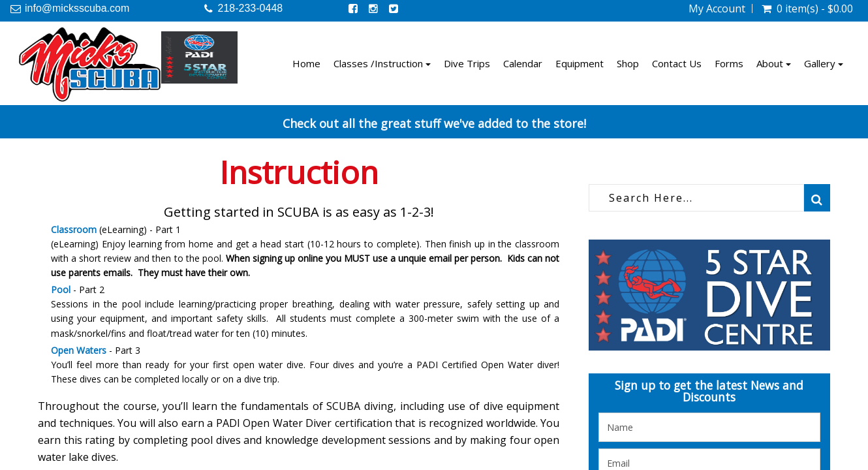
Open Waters (79, 350)
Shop (628, 63)
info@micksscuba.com (77, 8)
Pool (61, 290)
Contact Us (677, 63)
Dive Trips (467, 63)
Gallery (824, 63)
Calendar (523, 63)
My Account (717, 8)
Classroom (74, 229)
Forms (729, 63)
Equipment (580, 63)
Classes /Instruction (382, 63)
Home (306, 63)
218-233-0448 (251, 8)
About (774, 63)
